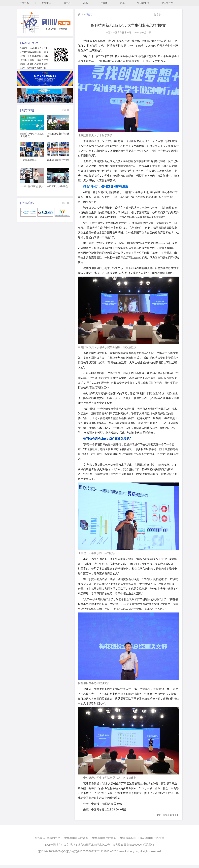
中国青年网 (167, 3)
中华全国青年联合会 (76, 838)
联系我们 (149, 845)
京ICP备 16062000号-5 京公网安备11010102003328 (69, 851)
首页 (81, 14)
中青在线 (25, 3)
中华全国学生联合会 (104, 838)
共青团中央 (54, 838)
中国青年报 (143, 3)
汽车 (122, 3)
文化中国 (46, 3)
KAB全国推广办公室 (152, 838)
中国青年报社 (128, 838)
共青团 (104, 3)
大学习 (67, 3)
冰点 (86, 3)
